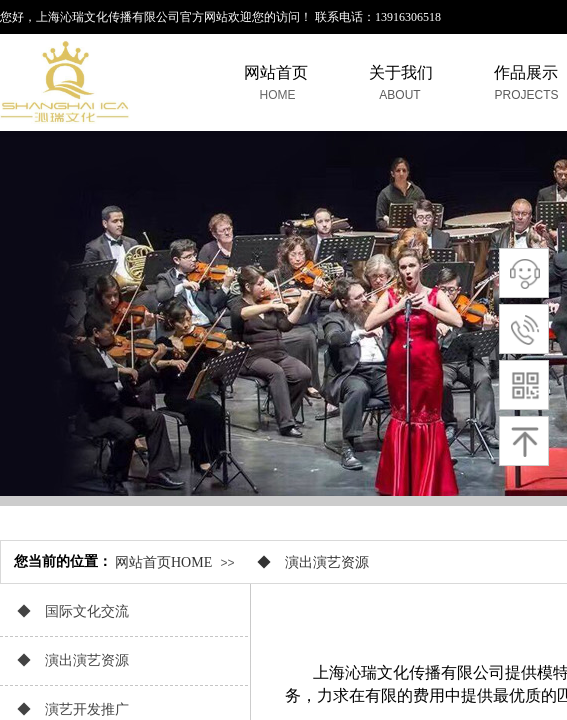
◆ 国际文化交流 (66, 611)
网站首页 (276, 72)
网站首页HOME (163, 562)
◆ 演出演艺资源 (306, 562)
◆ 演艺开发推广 (66, 709)
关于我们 (401, 72)
